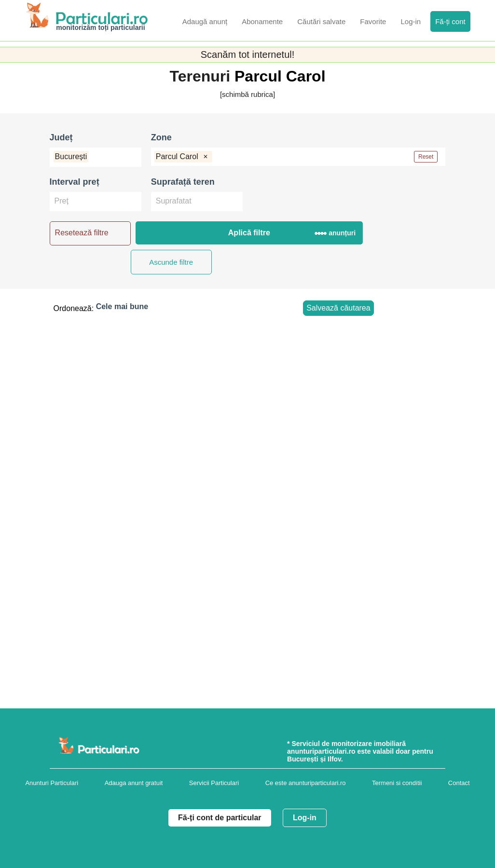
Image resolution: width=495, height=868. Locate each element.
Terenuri (202, 76)
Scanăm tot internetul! (248, 54)
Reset (426, 157)
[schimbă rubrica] (247, 94)
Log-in (305, 818)
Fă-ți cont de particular (220, 818)
